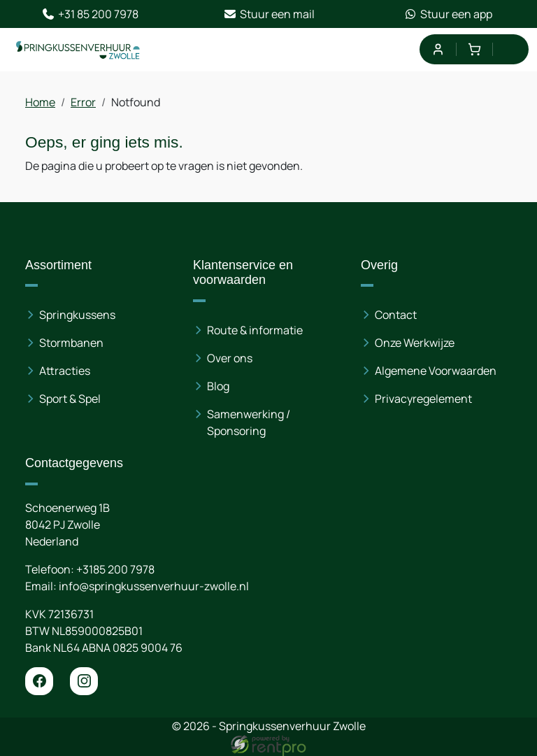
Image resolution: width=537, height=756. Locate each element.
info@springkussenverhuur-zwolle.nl (154, 586)
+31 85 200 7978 (90, 14)
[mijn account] (437, 49)
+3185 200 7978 (115, 569)
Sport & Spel (70, 399)
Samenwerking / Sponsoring (249, 422)
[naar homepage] (78, 50)
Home (40, 102)
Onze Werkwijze (415, 343)
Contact (396, 315)
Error (83, 102)
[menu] (511, 49)
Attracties (65, 371)
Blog (218, 386)
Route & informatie (255, 330)
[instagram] (84, 681)
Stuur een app (448, 14)
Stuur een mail (269, 14)
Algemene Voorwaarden (436, 371)
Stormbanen (71, 343)
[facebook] (39, 681)
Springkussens (77, 315)
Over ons (230, 358)
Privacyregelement (423, 399)
